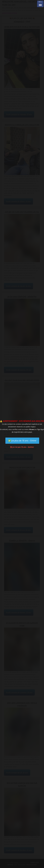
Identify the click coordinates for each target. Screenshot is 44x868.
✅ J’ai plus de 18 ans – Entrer (22, 441)
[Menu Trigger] (40, 4)
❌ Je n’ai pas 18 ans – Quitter (22, 447)
